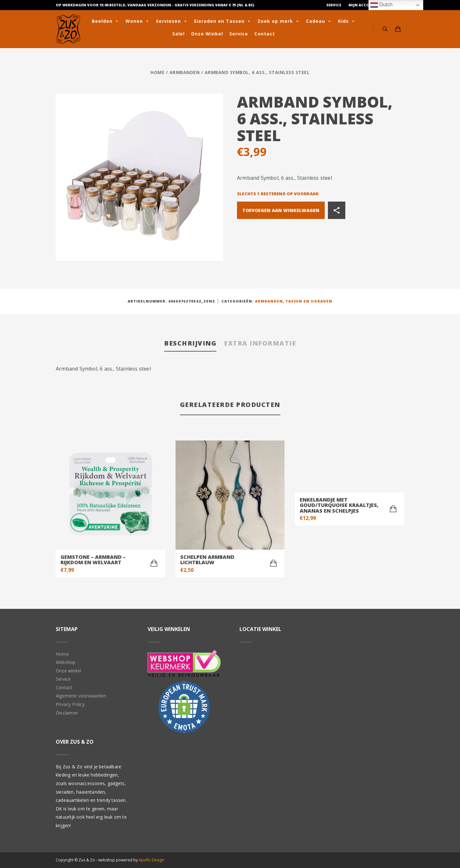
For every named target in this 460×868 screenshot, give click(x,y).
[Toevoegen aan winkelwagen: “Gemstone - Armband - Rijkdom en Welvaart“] (154, 563)
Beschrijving (190, 343)
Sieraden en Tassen (223, 21)
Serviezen (172, 21)
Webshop (66, 662)
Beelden (105, 21)
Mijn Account (363, 5)
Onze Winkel (207, 34)
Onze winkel (68, 671)
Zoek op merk (279, 21)
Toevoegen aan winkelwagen (281, 210)
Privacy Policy (70, 704)
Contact (265, 34)
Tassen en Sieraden (309, 301)
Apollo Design (151, 860)
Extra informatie (260, 343)
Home (157, 72)
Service (334, 5)
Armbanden (185, 72)
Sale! (179, 34)
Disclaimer (67, 713)
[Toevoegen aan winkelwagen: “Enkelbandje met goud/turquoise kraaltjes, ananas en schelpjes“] (393, 509)
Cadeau (319, 21)
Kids (347, 21)
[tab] (190, 344)
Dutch (381, 5)
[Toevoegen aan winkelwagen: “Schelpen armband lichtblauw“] (273, 563)
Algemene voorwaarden (81, 696)
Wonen (137, 21)
